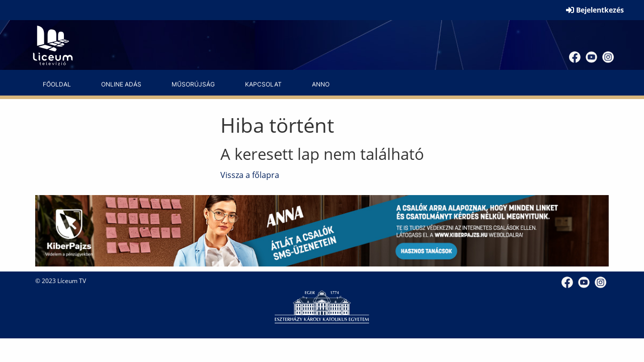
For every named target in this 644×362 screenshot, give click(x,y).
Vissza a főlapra (250, 175)
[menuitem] (57, 84)
